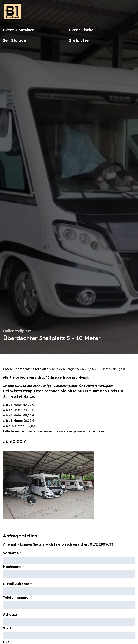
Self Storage (14, 40)
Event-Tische (81, 30)
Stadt (8, 628)
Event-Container (18, 30)
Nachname (12, 567)
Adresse (10, 615)
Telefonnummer (16, 597)
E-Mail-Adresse (16, 584)
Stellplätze (79, 40)
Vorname (11, 553)
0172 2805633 (101, 544)
